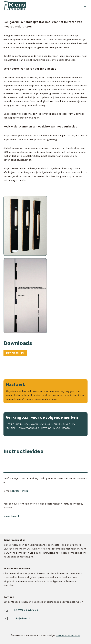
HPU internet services (68, 635)
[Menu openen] (85, 6)
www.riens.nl (11, 516)
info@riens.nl (20, 491)
